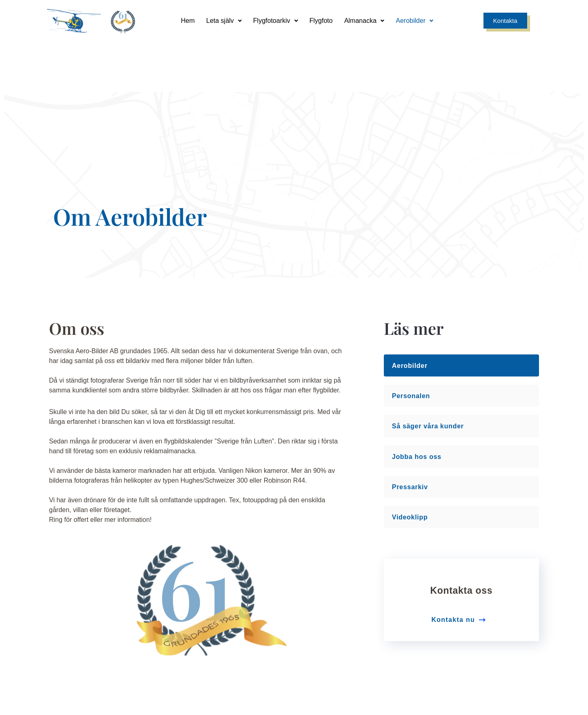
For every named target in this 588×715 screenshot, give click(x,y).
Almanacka (365, 20)
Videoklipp (410, 382)
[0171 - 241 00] (478, 625)
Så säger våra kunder (428, 291)
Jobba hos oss (417, 322)
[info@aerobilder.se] (355, 625)
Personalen (411, 261)
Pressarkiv (410, 352)
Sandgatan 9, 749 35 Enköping (233, 644)
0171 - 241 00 (478, 644)
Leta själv (223, 20)
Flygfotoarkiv (275, 20)
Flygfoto (322, 20)
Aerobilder (416, 20)
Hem (186, 20)
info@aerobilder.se (355, 644)
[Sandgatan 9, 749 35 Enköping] (233, 625)
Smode (528, 701)
